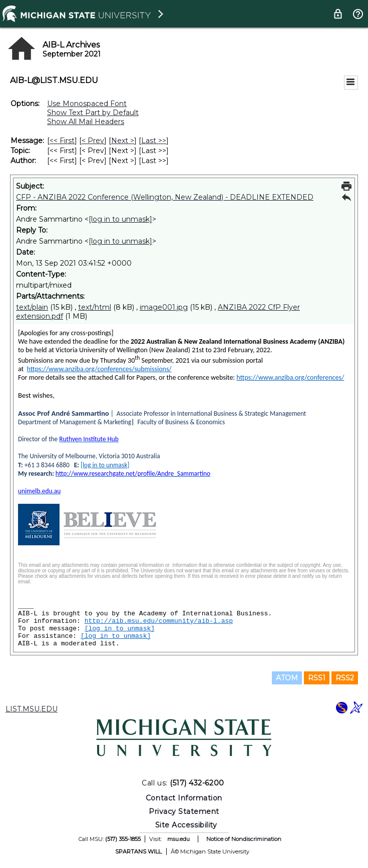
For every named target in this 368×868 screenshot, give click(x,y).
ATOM (287, 678)
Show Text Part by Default (93, 113)
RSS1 (317, 678)
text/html (95, 307)
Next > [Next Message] (123, 141)
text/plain (32, 307)
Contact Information (184, 798)
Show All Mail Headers (86, 122)
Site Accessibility (186, 825)
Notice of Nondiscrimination (244, 839)
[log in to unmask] (120, 219)
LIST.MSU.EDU (32, 709)
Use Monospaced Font (87, 104)
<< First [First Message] (62, 141)
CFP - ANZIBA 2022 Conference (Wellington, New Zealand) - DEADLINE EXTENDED (165, 197)
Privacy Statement (184, 811)
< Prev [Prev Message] (93, 141)
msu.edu (178, 839)
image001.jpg (164, 307)
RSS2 (345, 678)
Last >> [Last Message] (154, 141)
